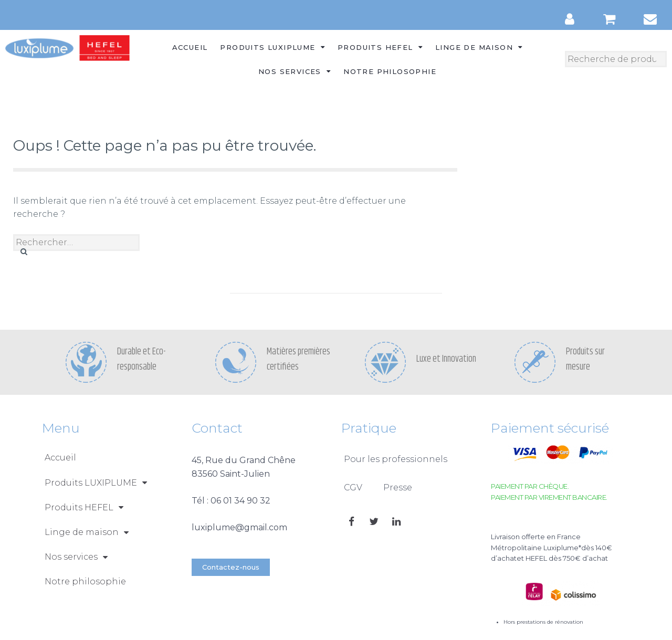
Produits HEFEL (380, 47)
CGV (353, 487)
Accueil (190, 47)
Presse (398, 487)
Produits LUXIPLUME (272, 47)
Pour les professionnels (396, 459)
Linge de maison (479, 47)
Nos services (295, 71)
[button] (231, 567)
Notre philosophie (390, 71)
